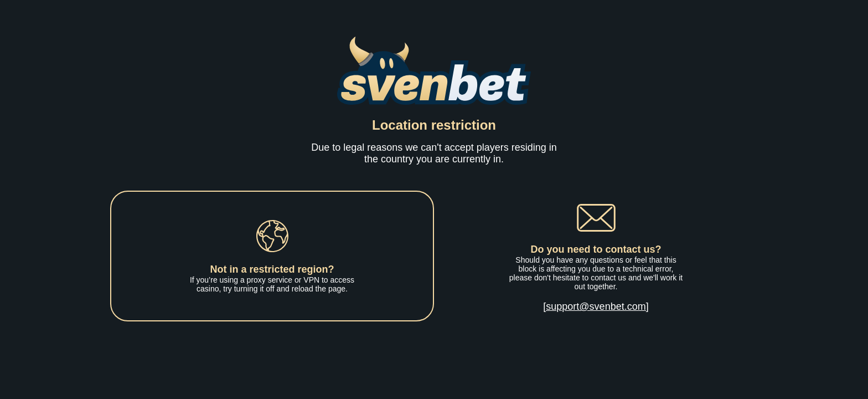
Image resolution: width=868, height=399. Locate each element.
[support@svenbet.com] (596, 306)
